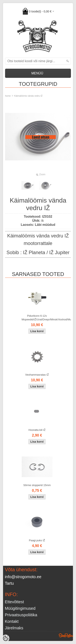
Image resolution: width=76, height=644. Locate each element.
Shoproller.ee (66, 635)
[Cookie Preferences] (6, 638)
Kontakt (12, 621)
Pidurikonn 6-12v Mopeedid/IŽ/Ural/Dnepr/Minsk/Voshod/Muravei (38, 318)
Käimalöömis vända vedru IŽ (28, 96)
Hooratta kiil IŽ (37, 430)
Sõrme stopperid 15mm (37, 485)
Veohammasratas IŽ (37, 375)
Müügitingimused (20, 608)
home (8, 96)
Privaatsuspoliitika (21, 615)
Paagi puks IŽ (37, 540)
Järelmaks (14, 628)
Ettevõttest (14, 602)
